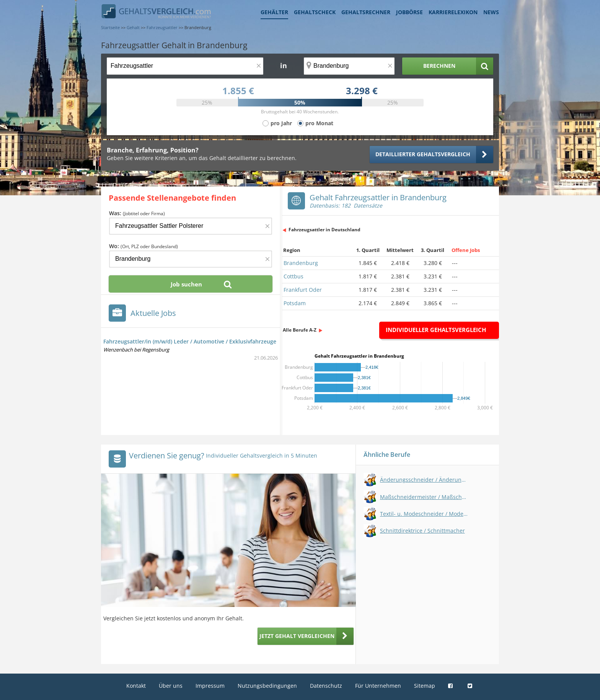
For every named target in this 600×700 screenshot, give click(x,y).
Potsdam (295, 303)
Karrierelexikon (453, 12)
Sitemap (425, 686)
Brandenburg (301, 263)
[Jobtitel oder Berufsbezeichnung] (185, 66)
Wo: (143, 246)
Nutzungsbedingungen (267, 686)
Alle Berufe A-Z (300, 330)
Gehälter (274, 12)
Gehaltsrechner (366, 12)
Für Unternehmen (378, 686)
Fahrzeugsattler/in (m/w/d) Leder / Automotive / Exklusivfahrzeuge (190, 341)
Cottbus (293, 276)
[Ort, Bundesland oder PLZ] (349, 66)
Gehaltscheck (315, 12)
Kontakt (136, 686)
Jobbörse (409, 12)
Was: (137, 213)
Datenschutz (326, 686)
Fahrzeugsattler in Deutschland (324, 230)
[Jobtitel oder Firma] (191, 226)
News (491, 12)
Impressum (210, 686)
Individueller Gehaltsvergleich (436, 330)
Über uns (171, 686)
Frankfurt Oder (303, 290)
